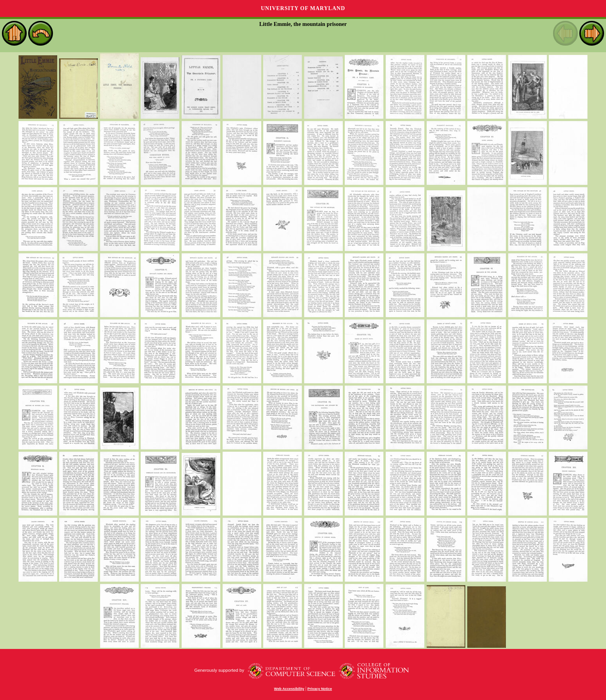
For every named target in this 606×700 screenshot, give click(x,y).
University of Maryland (303, 8)
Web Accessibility (289, 689)
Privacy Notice (320, 689)
